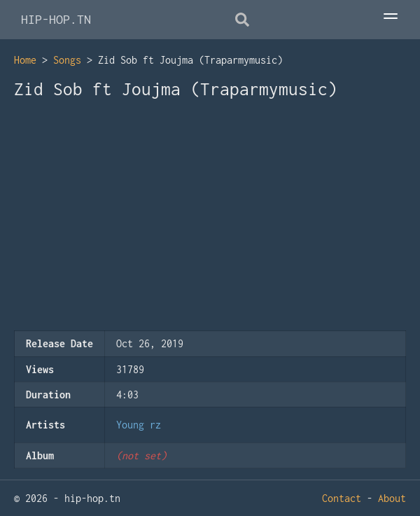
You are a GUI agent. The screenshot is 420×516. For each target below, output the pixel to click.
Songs (67, 60)
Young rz (139, 425)
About (392, 498)
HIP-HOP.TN (56, 19)
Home (25, 60)
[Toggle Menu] (391, 18)
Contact (342, 498)
